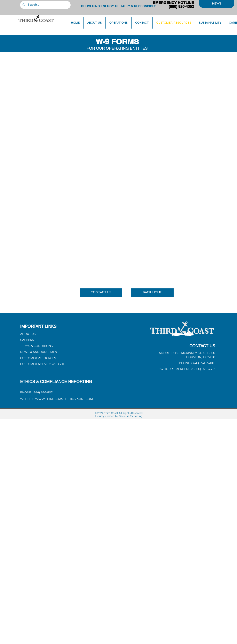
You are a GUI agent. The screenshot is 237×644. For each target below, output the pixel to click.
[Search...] (45, 5)
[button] (101, 293)
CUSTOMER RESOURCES (38, 358)
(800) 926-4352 (204, 369)
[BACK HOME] (152, 293)
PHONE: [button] (185, 363)
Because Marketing (131, 416)
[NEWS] (217, 4)
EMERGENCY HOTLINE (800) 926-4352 (173, 5)
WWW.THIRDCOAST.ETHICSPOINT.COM (64, 399)
